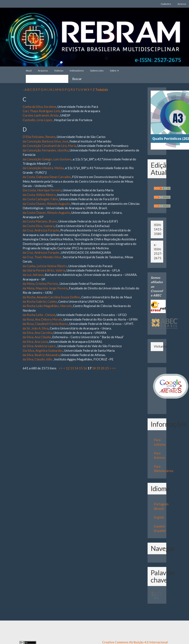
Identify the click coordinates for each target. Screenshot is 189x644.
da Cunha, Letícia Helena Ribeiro (45, 266)
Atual (29, 71)
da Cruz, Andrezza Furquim (41, 230)
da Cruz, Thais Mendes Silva (42, 257)
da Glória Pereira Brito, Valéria (44, 270)
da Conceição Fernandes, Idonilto (46, 150)
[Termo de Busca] (47, 79)
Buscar (77, 79)
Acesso (182, 4)
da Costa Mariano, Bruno (40, 221)
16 (85, 368)
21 (107, 368)
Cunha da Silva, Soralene (39, 107)
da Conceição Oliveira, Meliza (43, 168)
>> (114, 368)
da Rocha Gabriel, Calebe (40, 301)
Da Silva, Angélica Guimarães (43, 350)
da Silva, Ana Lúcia (35, 342)
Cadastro (166, 4)
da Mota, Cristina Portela (41, 284)
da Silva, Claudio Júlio (38, 359)
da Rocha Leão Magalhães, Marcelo (47, 306)
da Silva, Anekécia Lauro (40, 346)
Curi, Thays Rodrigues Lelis (42, 111)
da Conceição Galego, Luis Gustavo (47, 159)
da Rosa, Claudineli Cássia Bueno (45, 324)
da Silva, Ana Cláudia (37, 337)
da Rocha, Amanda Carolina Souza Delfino (51, 297)
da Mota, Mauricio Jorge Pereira (45, 288)
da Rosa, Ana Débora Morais (42, 319)
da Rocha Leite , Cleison (39, 315)
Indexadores (77, 71)
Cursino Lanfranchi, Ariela (41, 115)
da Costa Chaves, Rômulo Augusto (46, 204)
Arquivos (43, 71)
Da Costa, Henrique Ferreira (42, 190)
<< (61, 368)
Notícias (59, 71)
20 (103, 368)
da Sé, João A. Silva (36, 328)
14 (76, 368)
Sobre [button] (114, 71)
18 (94, 368)
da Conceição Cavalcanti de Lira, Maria (49, 146)
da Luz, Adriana (33, 275)
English (159, 517)
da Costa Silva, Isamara (39, 226)
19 (98, 368)
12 (68, 368)
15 (81, 368)
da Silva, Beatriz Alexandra (41, 355)
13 (72, 368)
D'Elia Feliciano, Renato (39, 137)
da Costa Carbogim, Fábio (40, 199)
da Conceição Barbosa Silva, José (45, 141)
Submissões (97, 71)
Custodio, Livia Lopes (38, 120)
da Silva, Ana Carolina (38, 333)
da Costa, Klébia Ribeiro (39, 195)
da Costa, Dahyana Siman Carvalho (47, 177)
